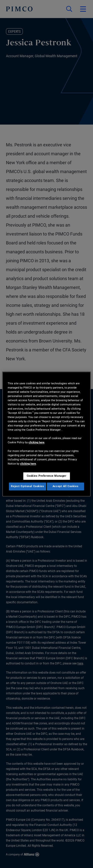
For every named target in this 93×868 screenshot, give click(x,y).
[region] (46, 434)
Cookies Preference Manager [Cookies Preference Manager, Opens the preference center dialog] (47, 476)
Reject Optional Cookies (27, 486)
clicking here (36, 443)
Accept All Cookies (65, 486)
